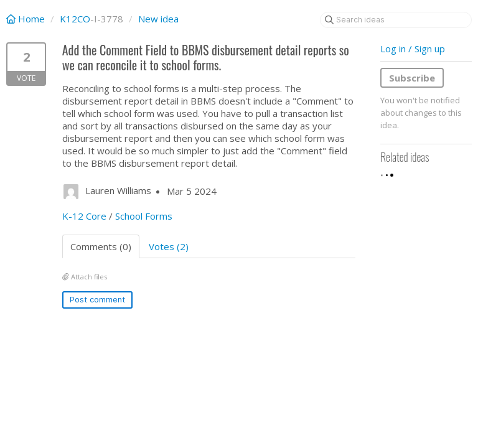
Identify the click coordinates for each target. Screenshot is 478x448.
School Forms (144, 216)
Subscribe (412, 78)
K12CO (75, 19)
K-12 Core (84, 216)
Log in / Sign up (413, 49)
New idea (158, 19)
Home (27, 19)
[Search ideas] (396, 20)
